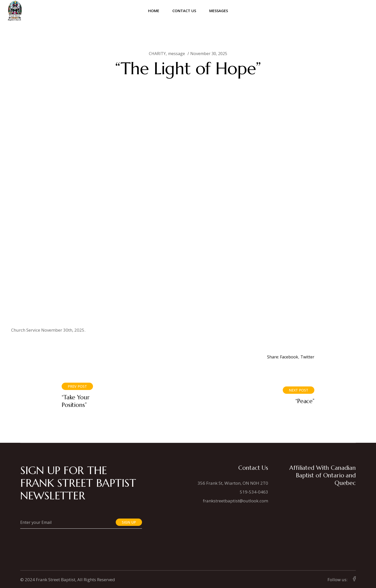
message (177, 54)
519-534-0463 (254, 492)
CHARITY (157, 54)
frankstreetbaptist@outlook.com (236, 501)
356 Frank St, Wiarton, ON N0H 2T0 (233, 483)
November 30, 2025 (209, 54)
